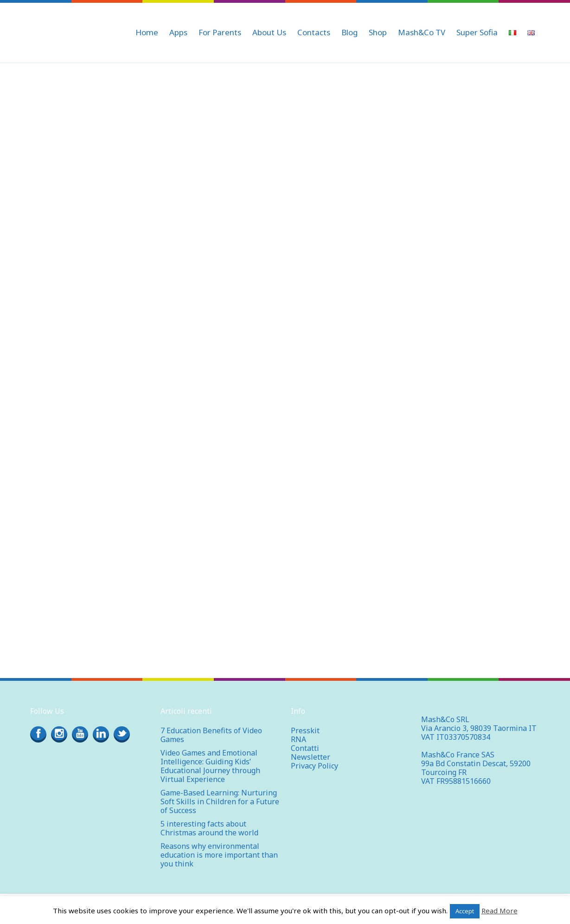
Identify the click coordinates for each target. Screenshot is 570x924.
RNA (298, 739)
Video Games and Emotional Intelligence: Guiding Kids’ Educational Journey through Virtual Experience (210, 766)
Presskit (305, 730)
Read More (500, 911)
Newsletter (311, 757)
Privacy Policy (314, 766)
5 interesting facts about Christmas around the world (209, 828)
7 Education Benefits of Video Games (211, 735)
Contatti (305, 748)
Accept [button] (465, 911)
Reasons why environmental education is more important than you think (219, 855)
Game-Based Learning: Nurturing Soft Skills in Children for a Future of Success (220, 801)
